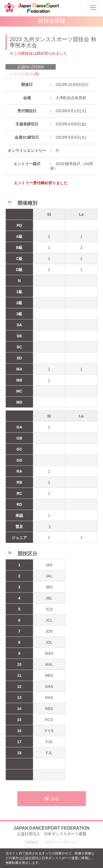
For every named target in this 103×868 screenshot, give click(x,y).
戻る (51, 798)
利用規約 (32, 842)
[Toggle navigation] (93, 7)
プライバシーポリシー (61, 842)
